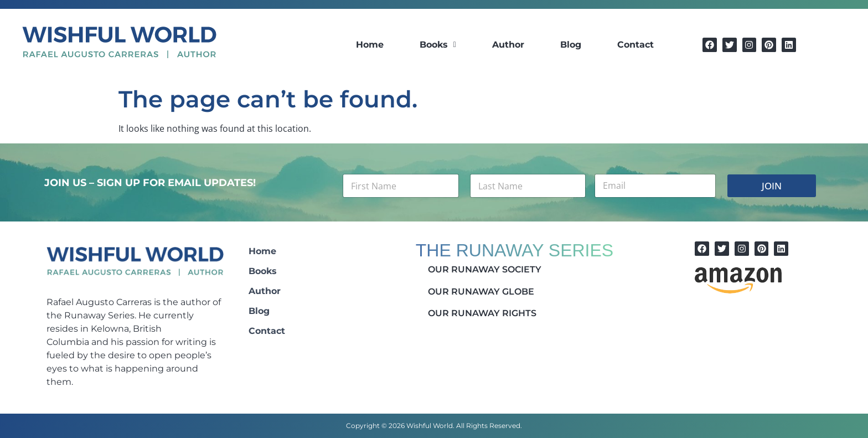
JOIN (772, 186)
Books (438, 45)
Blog (571, 45)
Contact (635, 45)
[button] (438, 45)
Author (508, 45)
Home (370, 45)
